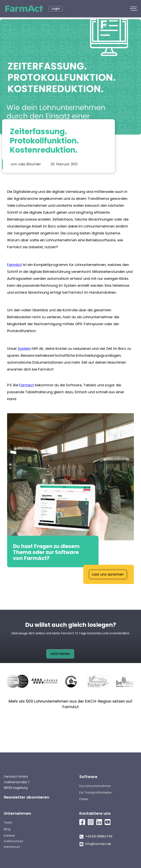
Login (56, 9)
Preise (84, 799)
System (24, 349)
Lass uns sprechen (108, 574)
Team (8, 823)
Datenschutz (13, 841)
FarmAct (14, 265)
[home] (24, 9)
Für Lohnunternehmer (95, 786)
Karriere (9, 836)
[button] (134, 9)
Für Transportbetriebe (95, 793)
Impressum (12, 847)
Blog (7, 829)
